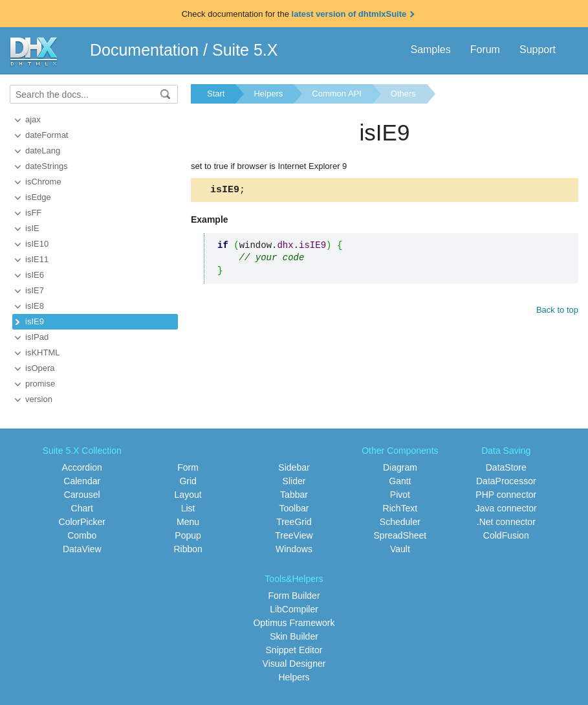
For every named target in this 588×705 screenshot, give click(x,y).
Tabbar (294, 495)
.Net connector (506, 522)
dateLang (43, 151)
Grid (188, 481)
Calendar (82, 481)
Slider (294, 481)
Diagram (400, 467)
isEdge (38, 197)
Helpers (268, 94)
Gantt (400, 481)
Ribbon (188, 549)
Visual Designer (294, 664)
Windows (294, 549)
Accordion (82, 467)
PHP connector (506, 495)
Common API (337, 94)
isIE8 (35, 306)
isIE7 (35, 290)
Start (216, 94)
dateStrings (47, 166)
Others (403, 94)
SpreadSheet (400, 535)
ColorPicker (82, 522)
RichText (400, 508)
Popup (188, 535)
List (188, 508)
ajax (33, 119)
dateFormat (47, 135)
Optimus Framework (294, 623)
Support (538, 50)
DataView (82, 549)
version (39, 399)
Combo (82, 535)
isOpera (40, 368)
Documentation (144, 50)
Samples (430, 50)
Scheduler (400, 522)
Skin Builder (294, 636)
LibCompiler (294, 609)
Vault (400, 549)
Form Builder (294, 596)
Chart (82, 508)
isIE (32, 228)
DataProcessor (506, 481)
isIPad (37, 337)
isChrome (43, 182)
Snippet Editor (294, 650)
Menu (188, 522)
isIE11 (37, 259)
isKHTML (42, 352)
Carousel (82, 495)
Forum (485, 50)
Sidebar (294, 467)
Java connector (506, 508)
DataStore (506, 467)
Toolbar (294, 508)
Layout (188, 495)
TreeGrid (294, 522)
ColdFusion (506, 535)
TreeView (294, 535)
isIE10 (37, 244)
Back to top (557, 312)
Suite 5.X (245, 50)
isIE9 (35, 321)
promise (40, 384)
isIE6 (35, 275)
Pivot (400, 495)
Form (188, 467)
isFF (33, 213)
